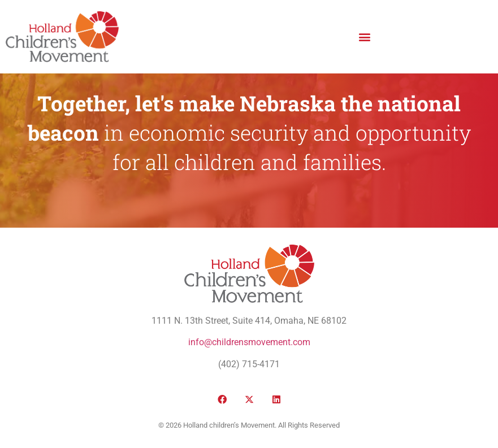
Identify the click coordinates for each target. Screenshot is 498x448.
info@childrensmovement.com (249, 342)
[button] (364, 36)
